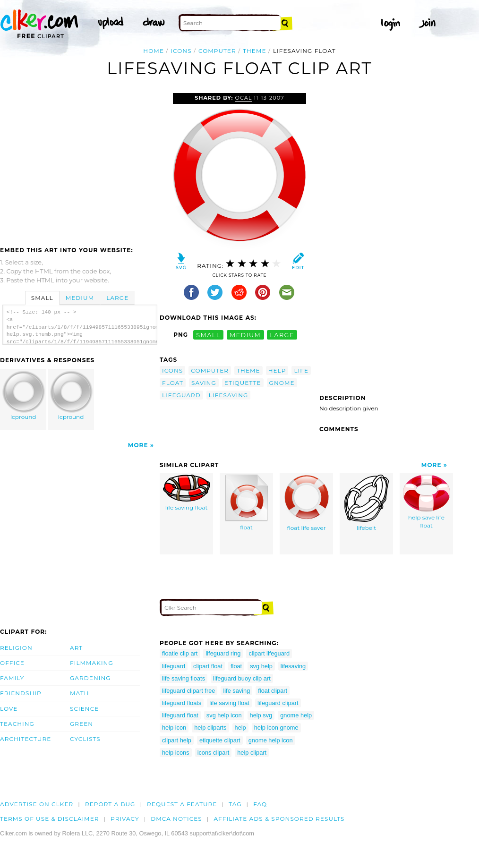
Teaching (17, 724)
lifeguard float (180, 715)
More (138, 445)
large (282, 335)
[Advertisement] (79, 164)
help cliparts (210, 728)
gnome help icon (271, 740)
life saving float (187, 493)
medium (245, 335)
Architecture (26, 739)
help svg (261, 715)
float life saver (307, 503)
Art (76, 648)
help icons (176, 753)
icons (181, 51)
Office (12, 663)
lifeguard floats (182, 703)
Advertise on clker (37, 804)
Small (42, 298)
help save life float (427, 502)
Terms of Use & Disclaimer (50, 819)
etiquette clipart (220, 740)
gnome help (296, 715)
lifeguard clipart (278, 703)
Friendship (21, 693)
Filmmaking (92, 663)
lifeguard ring (223, 653)
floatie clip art (180, 653)
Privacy (125, 819)
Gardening (90, 678)
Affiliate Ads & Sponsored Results (279, 819)
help (277, 370)
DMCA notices (176, 819)
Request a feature (182, 804)
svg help (261, 666)
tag (235, 804)
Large (117, 298)
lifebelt (367, 503)
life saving (236, 691)
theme (255, 51)
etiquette (243, 383)
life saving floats (184, 678)
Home (154, 51)
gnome (282, 383)
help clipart (252, 753)
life (301, 370)
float (173, 383)
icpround (24, 396)
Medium (80, 298)
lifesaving (229, 395)
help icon (174, 728)
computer (217, 51)
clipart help (177, 740)
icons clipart (214, 753)
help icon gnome (276, 728)
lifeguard (181, 395)
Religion (16, 648)
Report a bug (110, 804)
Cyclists (85, 739)
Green (81, 724)
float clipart (273, 691)
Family (12, 678)
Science (84, 709)
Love (9, 709)
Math (80, 693)
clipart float (208, 666)
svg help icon (224, 715)
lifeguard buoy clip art (242, 678)
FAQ (260, 804)
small (208, 335)
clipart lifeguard (269, 653)
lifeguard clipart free (188, 691)
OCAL (244, 98)
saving (204, 383)
